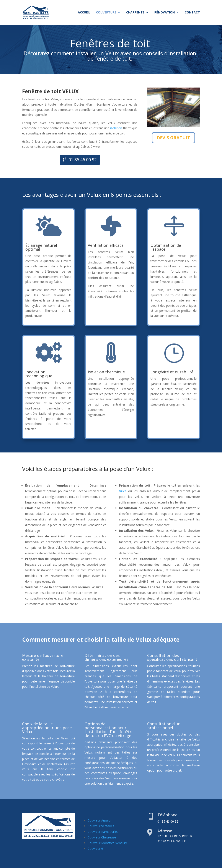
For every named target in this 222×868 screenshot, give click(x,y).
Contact (192, 13)
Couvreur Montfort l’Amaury (107, 843)
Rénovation (165, 13)
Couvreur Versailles (101, 826)
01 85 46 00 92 (83, 160)
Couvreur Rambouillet (103, 832)
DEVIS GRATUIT (173, 138)
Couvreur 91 (96, 849)
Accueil (84, 13)
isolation (116, 128)
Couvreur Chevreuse (102, 837)
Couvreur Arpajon (100, 820)
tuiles (123, 491)
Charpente (135, 13)
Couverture (106, 13)
